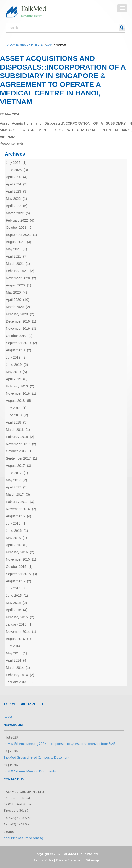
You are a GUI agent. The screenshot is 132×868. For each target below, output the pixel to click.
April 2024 (14, 184)
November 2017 (18, 444)
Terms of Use (43, 860)
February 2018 (17, 437)
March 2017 (15, 494)
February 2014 (17, 675)
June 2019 (14, 365)
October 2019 (16, 336)
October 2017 (16, 451)
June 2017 (14, 473)
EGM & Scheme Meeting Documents (30, 771)
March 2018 (15, 430)
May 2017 (13, 480)
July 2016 (13, 523)
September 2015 (18, 574)
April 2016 (14, 545)
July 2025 (13, 163)
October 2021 (16, 228)
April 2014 (14, 660)
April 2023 (14, 191)
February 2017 (17, 502)
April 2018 (14, 422)
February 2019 (17, 386)
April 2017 (14, 487)
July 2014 (13, 646)
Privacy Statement (70, 860)
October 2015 (16, 567)
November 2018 (18, 393)
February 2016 (17, 552)
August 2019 (15, 350)
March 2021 (15, 264)
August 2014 (15, 639)
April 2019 (14, 379)
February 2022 (17, 220)
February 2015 (17, 617)
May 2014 (13, 653)
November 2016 (18, 509)
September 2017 (18, 458)
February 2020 (17, 314)
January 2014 (16, 682)
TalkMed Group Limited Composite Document (36, 757)
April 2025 (14, 177)
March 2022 (15, 213)
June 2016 (14, 531)
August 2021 (15, 242)
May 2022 (13, 199)
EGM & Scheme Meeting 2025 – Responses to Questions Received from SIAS (59, 744)
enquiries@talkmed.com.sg (23, 838)
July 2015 (13, 588)
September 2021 (18, 235)
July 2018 (13, 408)
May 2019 (13, 372)
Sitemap (93, 860)
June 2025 (14, 170)
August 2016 (15, 516)
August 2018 (15, 401)
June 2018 (14, 415)
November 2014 (18, 632)
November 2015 (18, 559)
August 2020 (15, 285)
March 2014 (15, 668)
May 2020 (13, 292)
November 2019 (18, 329)
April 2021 (14, 256)
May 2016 (13, 538)
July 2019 (13, 357)
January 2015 (16, 624)
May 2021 (13, 249)
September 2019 (18, 343)
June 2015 (14, 596)
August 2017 (15, 466)
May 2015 (13, 603)
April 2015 (14, 610)
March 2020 (15, 307)
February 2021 (17, 271)
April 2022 (14, 206)
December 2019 (18, 321)
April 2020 (14, 300)
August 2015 (15, 581)
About (8, 716)
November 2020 (18, 278)
